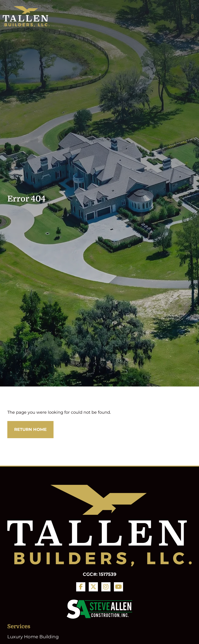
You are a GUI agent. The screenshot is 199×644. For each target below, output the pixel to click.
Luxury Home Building (33, 637)
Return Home (30, 429)
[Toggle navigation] (192, 17)
